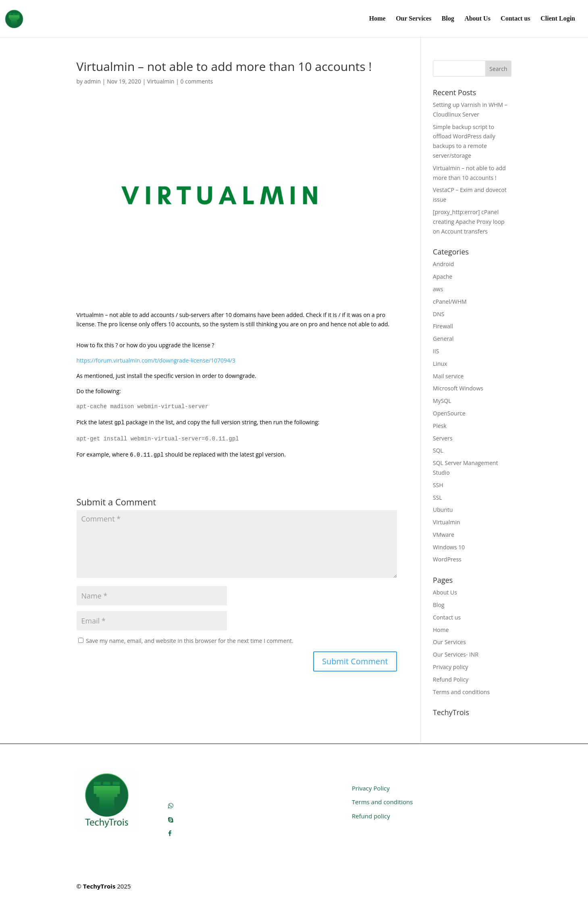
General (443, 339)
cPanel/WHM (450, 301)
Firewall (443, 326)
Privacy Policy (371, 788)
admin (92, 81)
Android (443, 264)
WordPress (447, 559)
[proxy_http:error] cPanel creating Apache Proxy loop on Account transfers (469, 222)
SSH (438, 485)
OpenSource (449, 413)
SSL (437, 498)
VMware (444, 535)
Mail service (448, 376)
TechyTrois (99, 886)
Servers (443, 438)
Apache (443, 276)
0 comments (197, 81)
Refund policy (371, 816)
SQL (438, 450)
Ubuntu (443, 510)
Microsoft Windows (458, 388)
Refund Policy (451, 679)
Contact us (515, 19)
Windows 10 (449, 547)
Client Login (558, 19)
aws (438, 289)
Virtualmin (161, 81)
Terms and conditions (461, 692)
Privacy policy (451, 667)
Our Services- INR (456, 654)
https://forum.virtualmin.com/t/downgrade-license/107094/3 (156, 360)
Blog (448, 19)
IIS (436, 351)
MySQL (442, 401)
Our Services (413, 19)
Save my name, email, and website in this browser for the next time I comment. (190, 641)
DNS (438, 314)
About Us (477, 19)
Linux (440, 364)
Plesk (440, 426)
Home (377, 19)
